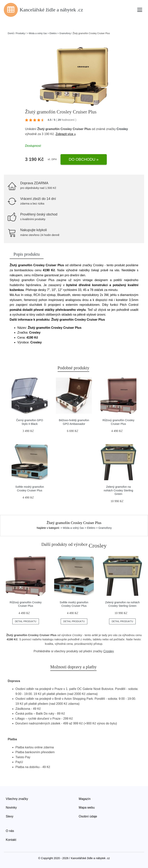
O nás (10, 831)
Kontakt (11, 840)
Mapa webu (87, 808)
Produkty (20, 33)
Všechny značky (17, 799)
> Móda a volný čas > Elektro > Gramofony (49, 33)
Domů (11, 33)
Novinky (11, 808)
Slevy (10, 816)
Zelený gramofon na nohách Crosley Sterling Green (118, 490)
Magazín (85, 799)
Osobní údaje (88, 816)
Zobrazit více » (66, 134)
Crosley (122, 129)
